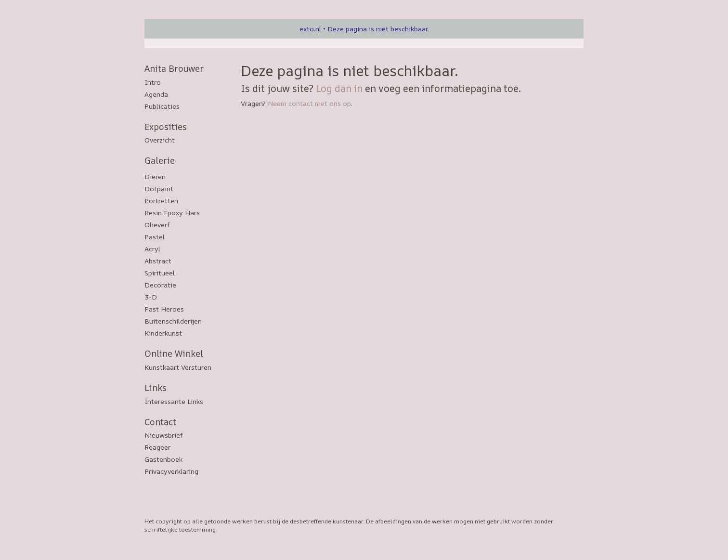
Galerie (160, 160)
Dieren (155, 176)
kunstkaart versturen (178, 367)
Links (156, 388)
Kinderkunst (163, 333)
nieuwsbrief (164, 435)
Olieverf (157, 225)
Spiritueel (160, 273)
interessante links (174, 401)
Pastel (155, 237)
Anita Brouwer (174, 68)
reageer (157, 447)
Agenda (156, 94)
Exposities (166, 127)
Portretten (161, 201)
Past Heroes (164, 309)
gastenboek (163, 459)
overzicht (160, 140)
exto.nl (310, 29)
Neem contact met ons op (309, 103)
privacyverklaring (171, 471)
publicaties (162, 106)
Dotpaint (159, 189)
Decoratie (160, 285)
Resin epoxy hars (172, 213)
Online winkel (174, 353)
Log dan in (339, 88)
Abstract (158, 261)
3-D (151, 297)
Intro (153, 82)
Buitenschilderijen (173, 321)
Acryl (152, 249)
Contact (160, 422)
